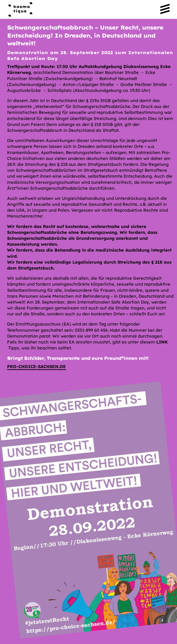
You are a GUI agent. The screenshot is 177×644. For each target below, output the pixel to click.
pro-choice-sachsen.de (36, 367)
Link (162, 342)
